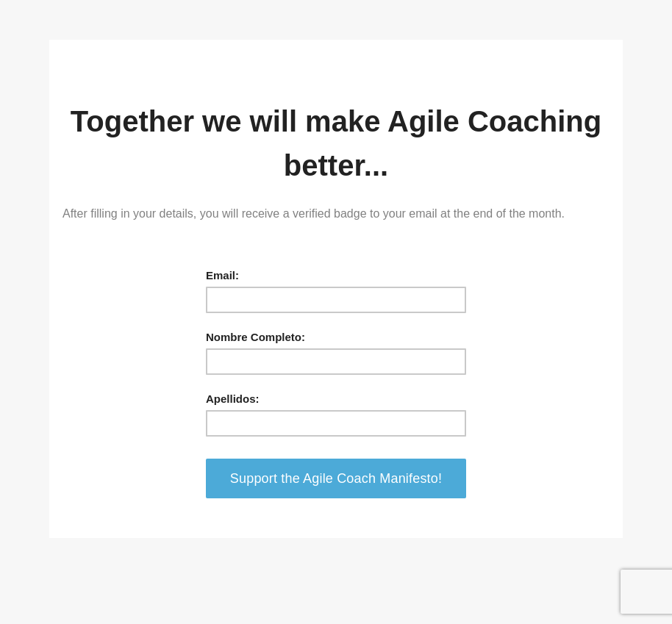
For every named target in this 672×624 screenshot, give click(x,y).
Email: (222, 275)
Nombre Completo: (255, 337)
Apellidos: (233, 399)
